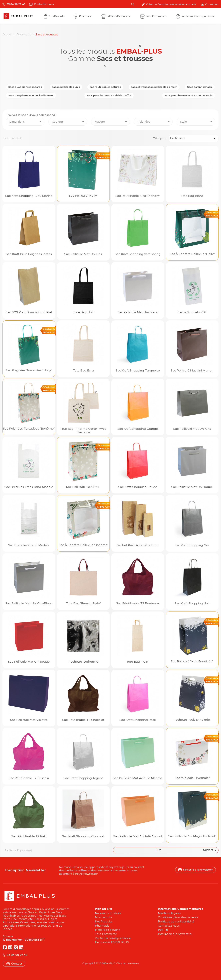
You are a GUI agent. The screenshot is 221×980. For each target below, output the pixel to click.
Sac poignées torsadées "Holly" (29, 370)
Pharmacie (83, 16)
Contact (14, 964)
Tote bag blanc (192, 196)
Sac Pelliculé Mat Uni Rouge (29, 662)
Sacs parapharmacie (200, 87)
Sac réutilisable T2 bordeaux (138, 603)
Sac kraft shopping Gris (192, 545)
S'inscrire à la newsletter (195, 870)
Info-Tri (163, 930)
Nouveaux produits (108, 913)
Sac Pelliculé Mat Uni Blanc (138, 312)
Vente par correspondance (195, 16)
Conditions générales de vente (178, 917)
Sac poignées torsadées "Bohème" (29, 428)
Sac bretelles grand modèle (29, 545)
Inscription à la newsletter (175, 934)
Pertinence (193, 139)
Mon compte (104, 917)
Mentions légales (169, 913)
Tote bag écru (83, 370)
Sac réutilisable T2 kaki (29, 836)
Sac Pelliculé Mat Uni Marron (192, 370)
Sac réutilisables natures (105, 87)
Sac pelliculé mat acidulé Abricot (138, 836)
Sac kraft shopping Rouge (138, 487)
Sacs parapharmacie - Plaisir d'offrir (109, 95)
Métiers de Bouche (116, 16)
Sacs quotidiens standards (25, 87)
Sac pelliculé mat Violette (29, 720)
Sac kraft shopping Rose (138, 720)
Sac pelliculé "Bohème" (83, 487)
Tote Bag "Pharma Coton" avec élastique (83, 430)
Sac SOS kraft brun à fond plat (29, 312)
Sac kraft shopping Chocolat (83, 836)
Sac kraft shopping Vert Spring (138, 254)
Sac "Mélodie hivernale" (192, 778)
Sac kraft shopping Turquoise (138, 370)
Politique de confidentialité (176, 922)
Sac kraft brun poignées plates (29, 254)
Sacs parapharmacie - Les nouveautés (189, 95)
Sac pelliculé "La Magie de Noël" (192, 836)
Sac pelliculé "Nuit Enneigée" (192, 661)
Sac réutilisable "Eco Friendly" (138, 196)
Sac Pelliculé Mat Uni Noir (83, 254)
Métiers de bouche (108, 930)
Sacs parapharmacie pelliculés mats (31, 95)
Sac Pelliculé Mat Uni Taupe (192, 487)
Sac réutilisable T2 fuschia (29, 778)
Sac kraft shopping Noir (192, 603)
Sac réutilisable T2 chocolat (83, 720)
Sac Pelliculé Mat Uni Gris (192, 429)
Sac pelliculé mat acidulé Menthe (138, 778)
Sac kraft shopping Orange (138, 429)
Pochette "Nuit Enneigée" (192, 720)
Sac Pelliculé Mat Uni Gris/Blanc (29, 603)
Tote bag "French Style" (83, 603)
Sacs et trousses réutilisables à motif (154, 87)
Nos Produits (54, 16)
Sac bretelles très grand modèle (29, 487)
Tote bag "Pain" (138, 662)
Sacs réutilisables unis (66, 87)
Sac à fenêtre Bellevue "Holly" (192, 254)
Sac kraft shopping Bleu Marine (29, 196)
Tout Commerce (106, 934)
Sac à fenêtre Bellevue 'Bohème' (83, 545)
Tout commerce (153, 16)
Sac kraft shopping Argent (83, 778)
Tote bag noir (83, 312)
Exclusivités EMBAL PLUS (112, 942)
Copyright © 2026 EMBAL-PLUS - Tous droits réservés (110, 963)
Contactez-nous (41, 4)
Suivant (210, 850)
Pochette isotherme (83, 662)
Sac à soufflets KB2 (192, 312)
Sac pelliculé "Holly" (83, 196)
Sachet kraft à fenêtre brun (138, 545)
